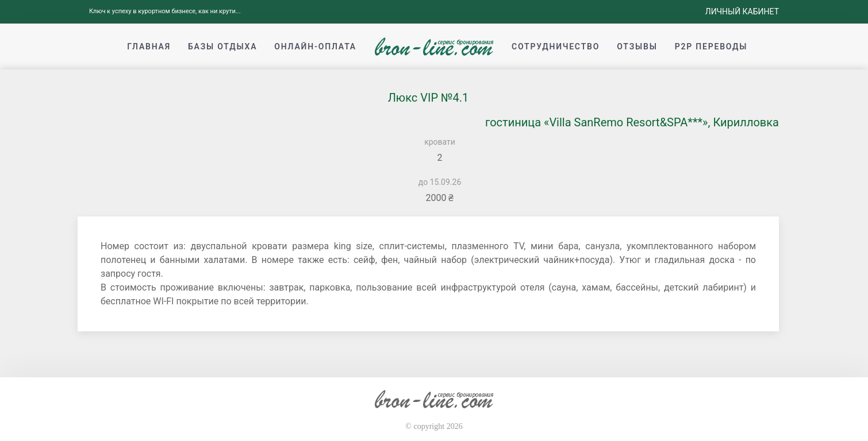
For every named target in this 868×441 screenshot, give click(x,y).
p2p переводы (711, 47)
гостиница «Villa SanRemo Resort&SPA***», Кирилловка (632, 122)
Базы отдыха (222, 47)
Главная (149, 47)
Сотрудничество (556, 47)
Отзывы (637, 47)
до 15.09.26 (440, 182)
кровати (440, 142)
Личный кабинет (742, 11)
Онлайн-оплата (315, 47)
